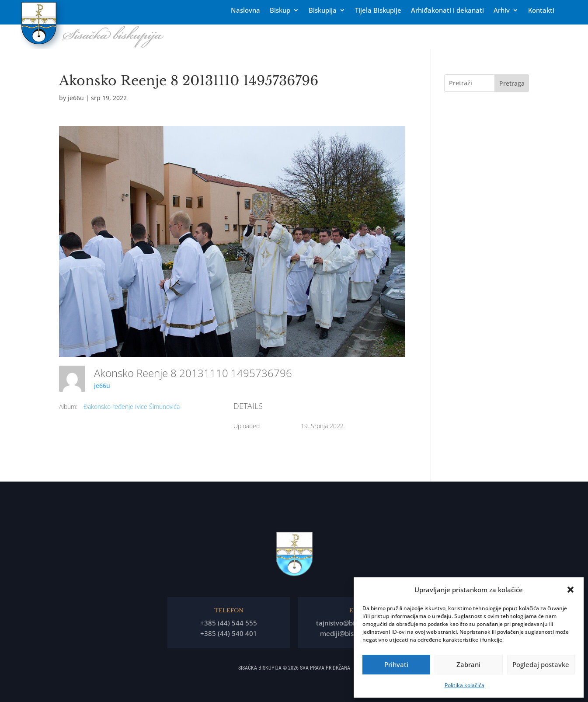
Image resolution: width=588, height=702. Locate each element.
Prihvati (396, 664)
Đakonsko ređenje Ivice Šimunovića (132, 407)
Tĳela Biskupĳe (378, 11)
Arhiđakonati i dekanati (447, 11)
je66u (76, 98)
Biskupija (323, 11)
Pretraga (512, 83)
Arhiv (502, 11)
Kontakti (541, 11)
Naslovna (245, 11)
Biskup (280, 11)
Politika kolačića (464, 685)
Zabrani (468, 664)
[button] (571, 590)
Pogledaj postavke (541, 664)
